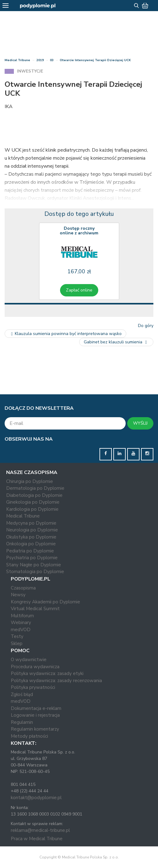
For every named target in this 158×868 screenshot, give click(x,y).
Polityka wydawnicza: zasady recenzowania (56, 681)
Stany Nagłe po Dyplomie (34, 565)
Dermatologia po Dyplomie (35, 488)
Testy (17, 636)
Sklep (17, 644)
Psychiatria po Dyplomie (32, 558)
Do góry (146, 326)
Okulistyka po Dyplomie (31, 537)
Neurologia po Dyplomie (32, 530)
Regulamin (22, 722)
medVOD (21, 630)
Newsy (18, 595)
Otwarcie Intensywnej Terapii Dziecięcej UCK (95, 60)
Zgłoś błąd (22, 694)
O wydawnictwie (29, 660)
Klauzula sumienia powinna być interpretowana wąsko (65, 334)
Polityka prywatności (33, 687)
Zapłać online (79, 290)
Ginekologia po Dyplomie (33, 502)
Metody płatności (29, 736)
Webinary (21, 623)
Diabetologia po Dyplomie (34, 495)
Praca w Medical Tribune (37, 839)
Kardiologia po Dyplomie (32, 509)
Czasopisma (23, 588)
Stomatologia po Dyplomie (35, 572)
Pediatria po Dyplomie (30, 551)
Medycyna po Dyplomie (31, 523)
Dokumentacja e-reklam (36, 708)
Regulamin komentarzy (35, 729)
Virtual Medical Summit (35, 609)
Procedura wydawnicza (35, 667)
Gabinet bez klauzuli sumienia (116, 342)
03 (52, 60)
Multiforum (22, 616)
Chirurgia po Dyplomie (30, 481)
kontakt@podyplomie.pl (36, 798)
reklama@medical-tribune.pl (40, 830)
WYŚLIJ (140, 423)
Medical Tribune (17, 60)
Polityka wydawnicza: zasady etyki (47, 673)
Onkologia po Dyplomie (31, 544)
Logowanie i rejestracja (35, 715)
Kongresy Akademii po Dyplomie (45, 602)
